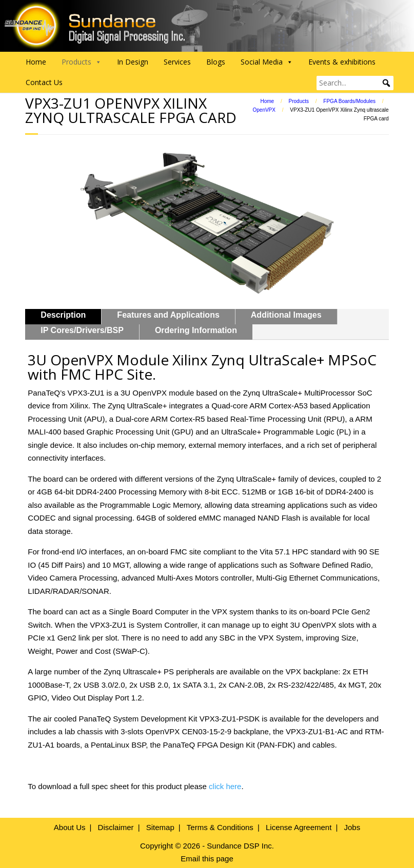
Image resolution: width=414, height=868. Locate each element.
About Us (70, 827)
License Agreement (299, 827)
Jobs (352, 827)
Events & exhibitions (342, 62)
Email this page (207, 859)
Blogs (216, 62)
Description (63, 315)
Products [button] (82, 62)
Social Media (267, 62)
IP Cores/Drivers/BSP (82, 330)
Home (36, 62)
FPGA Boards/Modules (349, 101)
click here (225, 786)
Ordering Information (196, 330)
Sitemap (160, 827)
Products (299, 101)
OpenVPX (264, 110)
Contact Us (44, 82)
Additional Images (286, 315)
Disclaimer (116, 827)
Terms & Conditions (220, 827)
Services (177, 62)
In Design (133, 62)
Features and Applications (168, 315)
